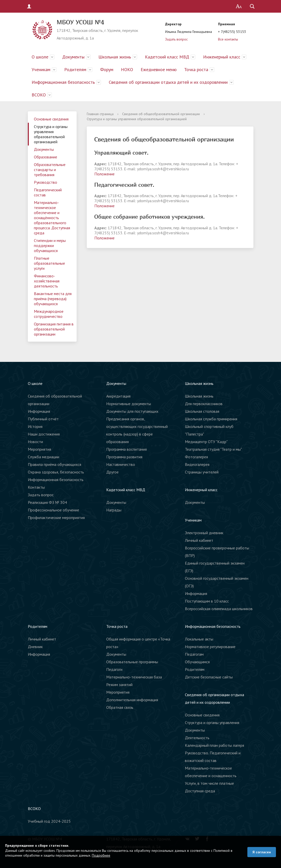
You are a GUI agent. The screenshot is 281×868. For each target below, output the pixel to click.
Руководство (46, 182)
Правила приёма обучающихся (55, 464)
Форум (107, 69)
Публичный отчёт (43, 419)
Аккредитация (118, 396)
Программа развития (124, 457)
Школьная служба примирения (211, 419)
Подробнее (101, 855)
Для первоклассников (204, 404)
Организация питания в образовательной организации (54, 329)
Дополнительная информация (132, 700)
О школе (40, 57)
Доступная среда (200, 791)
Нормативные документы (129, 404)
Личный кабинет (199, 540)
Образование (46, 157)
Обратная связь (120, 707)
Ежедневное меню (159, 69)
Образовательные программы (132, 662)
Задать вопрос (176, 39)
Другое (112, 472)
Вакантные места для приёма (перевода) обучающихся (53, 299)
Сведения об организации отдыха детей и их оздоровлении (168, 82)
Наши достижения (44, 434)
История (35, 426)
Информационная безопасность (63, 82)
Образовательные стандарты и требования (50, 170)
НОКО (127, 69)
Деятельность (197, 738)
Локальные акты (199, 639)
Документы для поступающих (132, 411)
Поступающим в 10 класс (207, 601)
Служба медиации (44, 457)
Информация (39, 411)
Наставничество (121, 464)
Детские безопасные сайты (209, 677)
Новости (35, 442)
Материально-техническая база (134, 677)
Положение (104, 174)
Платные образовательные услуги (49, 263)
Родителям (75, 69)
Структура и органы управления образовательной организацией (51, 134)
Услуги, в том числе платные (209, 783)
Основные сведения (51, 119)
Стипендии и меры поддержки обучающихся (50, 245)
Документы (73, 57)
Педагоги (114, 669)
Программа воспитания (126, 449)
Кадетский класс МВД (167, 57)
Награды (114, 510)
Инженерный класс (222, 57)
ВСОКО (39, 95)
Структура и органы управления (212, 722)
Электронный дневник (204, 533)
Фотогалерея (196, 457)
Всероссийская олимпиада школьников (219, 609)
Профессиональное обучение (53, 510)
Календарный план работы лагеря (214, 745)
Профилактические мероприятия (56, 518)
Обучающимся (197, 662)
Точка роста (196, 69)
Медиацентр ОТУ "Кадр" (206, 442)
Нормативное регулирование (210, 647)
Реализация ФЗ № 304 (47, 502)
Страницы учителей (202, 472)
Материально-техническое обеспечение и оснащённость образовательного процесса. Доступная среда (52, 218)
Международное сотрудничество (49, 314)
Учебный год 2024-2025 (49, 821)
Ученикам (41, 69)
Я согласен (262, 852)
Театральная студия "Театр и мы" (213, 449)
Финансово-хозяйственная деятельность (47, 281)
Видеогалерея (197, 464)
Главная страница (100, 114)
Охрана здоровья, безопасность (56, 472)
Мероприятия (39, 449)
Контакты (36, 487)
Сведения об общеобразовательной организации (161, 114)
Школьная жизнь (115, 57)
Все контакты (228, 39)
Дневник (35, 647)
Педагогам (194, 654)
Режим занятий (119, 685)
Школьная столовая (202, 411)
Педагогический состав (48, 192)
